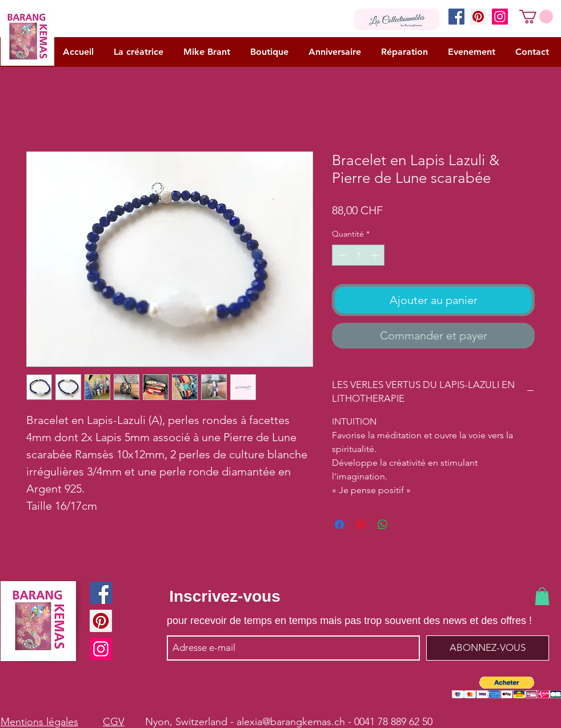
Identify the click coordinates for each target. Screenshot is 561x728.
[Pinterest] (478, 17)
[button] (536, 17)
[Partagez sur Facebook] (339, 525)
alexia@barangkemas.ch (291, 722)
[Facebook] (456, 17)
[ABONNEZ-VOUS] (488, 648)
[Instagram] (500, 17)
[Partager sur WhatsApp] (383, 525)
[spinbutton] (358, 255)
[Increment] (376, 255)
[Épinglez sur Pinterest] (361, 525)
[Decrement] (341, 255)
